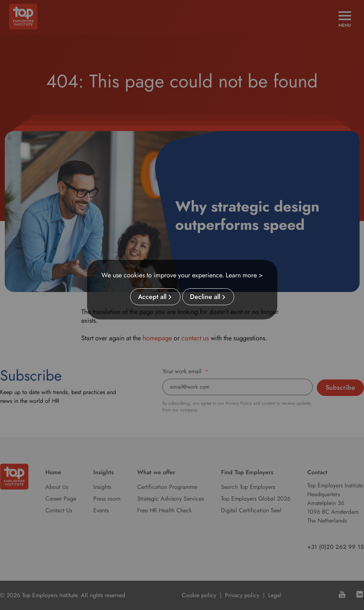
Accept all (152, 297)
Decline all (205, 297)
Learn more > (244, 275)
